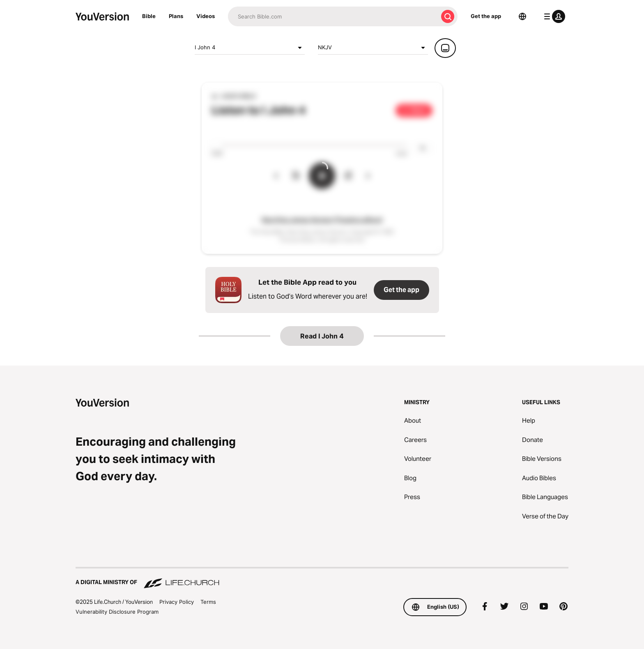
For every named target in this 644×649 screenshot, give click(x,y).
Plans (176, 16)
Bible (149, 16)
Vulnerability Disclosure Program (117, 612)
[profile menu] (553, 16)
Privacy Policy (177, 602)
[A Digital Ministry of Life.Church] (322, 578)
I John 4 (250, 48)
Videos (206, 16)
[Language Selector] (522, 16)
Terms (208, 602)
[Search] (333, 16)
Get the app (486, 16)
